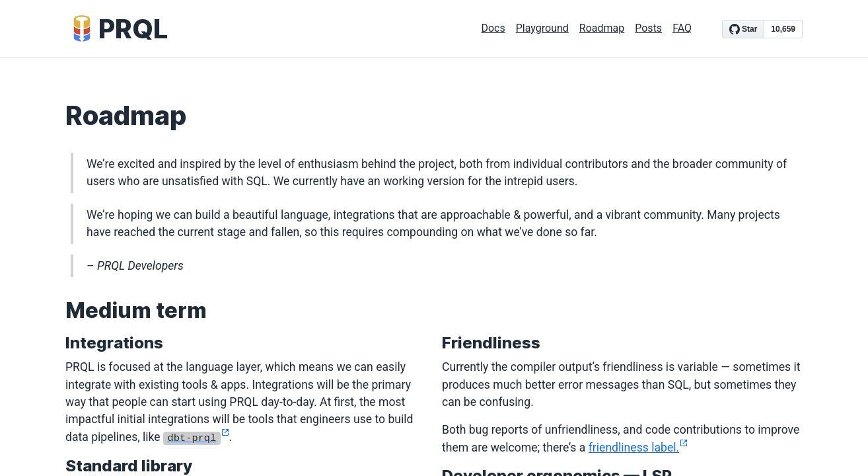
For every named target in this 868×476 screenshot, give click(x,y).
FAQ (682, 28)
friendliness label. (638, 448)
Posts (648, 28)
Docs (493, 28)
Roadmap (602, 28)
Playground (542, 28)
